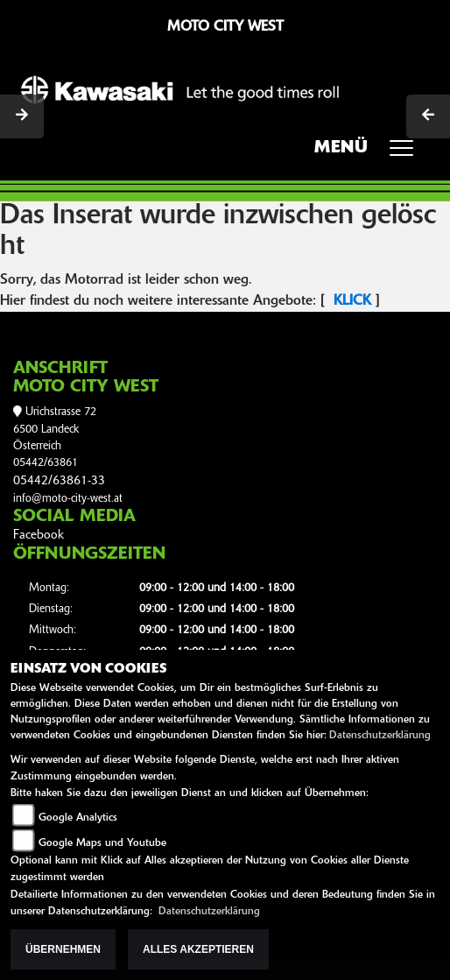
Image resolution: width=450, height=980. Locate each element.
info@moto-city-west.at (68, 499)
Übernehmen (63, 949)
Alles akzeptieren (198, 949)
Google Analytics (78, 818)
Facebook (39, 536)
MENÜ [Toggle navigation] (370, 153)
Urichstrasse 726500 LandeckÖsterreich (55, 429)
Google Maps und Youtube (102, 843)
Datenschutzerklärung (380, 736)
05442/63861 (46, 463)
